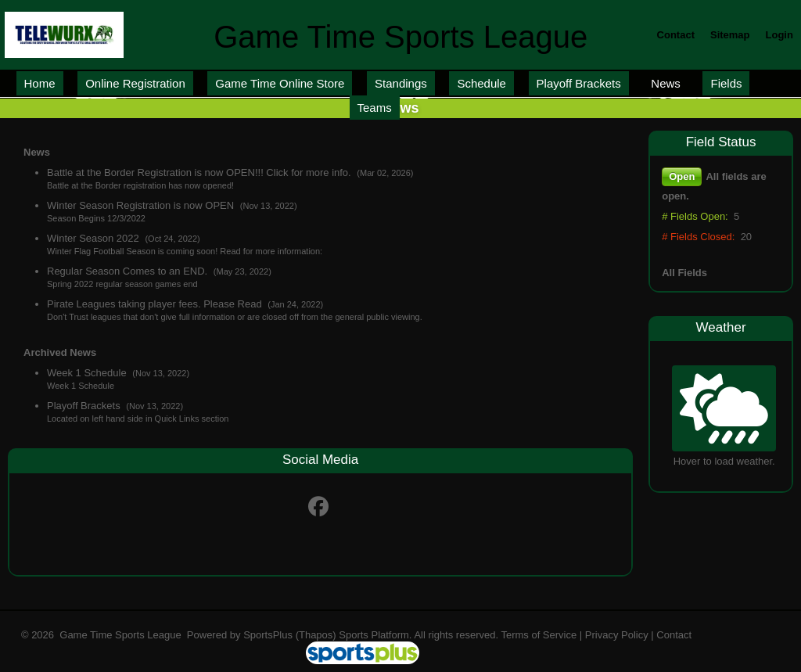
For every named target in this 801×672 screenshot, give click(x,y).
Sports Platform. (375, 635)
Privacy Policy (617, 635)
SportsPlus (268, 635)
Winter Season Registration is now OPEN (142, 205)
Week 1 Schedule (88, 373)
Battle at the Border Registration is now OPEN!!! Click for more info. (200, 172)
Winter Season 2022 (94, 238)
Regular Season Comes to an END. (129, 271)
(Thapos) (316, 635)
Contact (674, 635)
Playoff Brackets (85, 406)
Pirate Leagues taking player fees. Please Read (156, 304)
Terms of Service (539, 635)
